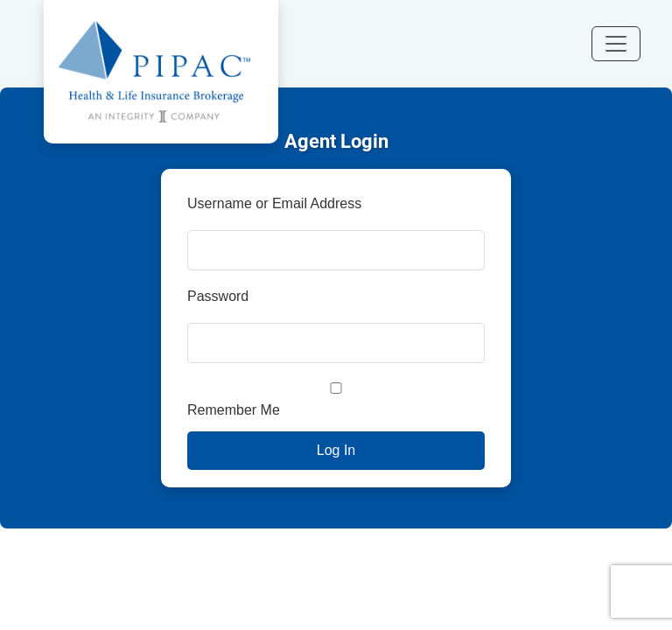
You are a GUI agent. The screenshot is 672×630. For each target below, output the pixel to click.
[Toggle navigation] (616, 44)
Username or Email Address (274, 203)
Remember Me (336, 400)
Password (218, 296)
